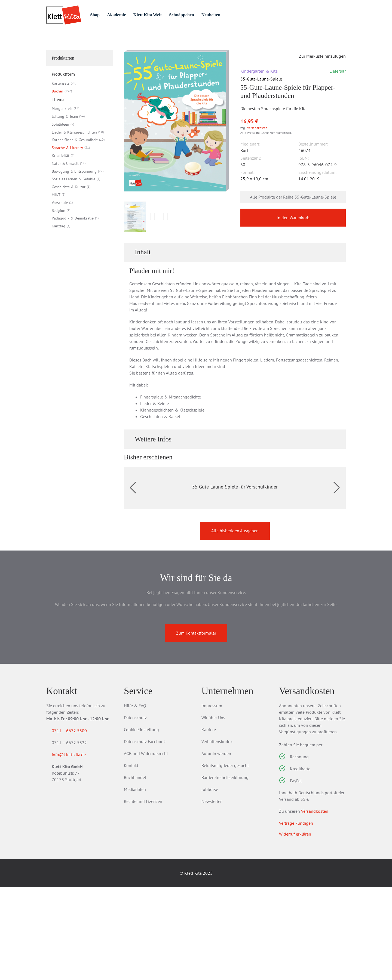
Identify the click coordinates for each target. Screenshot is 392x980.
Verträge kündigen (296, 916)
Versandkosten (257, 158)
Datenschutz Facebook (145, 834)
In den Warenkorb (293, 249)
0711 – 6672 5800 (76, 823)
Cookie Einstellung (141, 822)
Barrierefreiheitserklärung (225, 870)
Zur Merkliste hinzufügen (318, 86)
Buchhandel (135, 870)
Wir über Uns (213, 810)
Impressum (212, 798)
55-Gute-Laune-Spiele (143, 44)
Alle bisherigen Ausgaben (235, 623)
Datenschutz (135, 810)
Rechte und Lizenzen (143, 894)
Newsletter (212, 894)
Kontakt (131, 858)
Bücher (88, 44)
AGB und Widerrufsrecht (146, 846)
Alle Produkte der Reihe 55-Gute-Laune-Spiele (293, 227)
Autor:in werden (216, 846)
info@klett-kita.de (75, 848)
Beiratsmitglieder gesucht (225, 858)
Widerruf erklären (295, 927)
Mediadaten (135, 882)
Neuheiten (236, 15)
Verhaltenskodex (217, 834)
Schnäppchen (205, 15)
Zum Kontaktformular (196, 726)
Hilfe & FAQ (135, 798)
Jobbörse (210, 882)
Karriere (209, 822)
